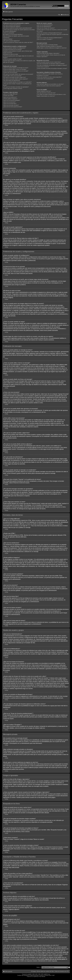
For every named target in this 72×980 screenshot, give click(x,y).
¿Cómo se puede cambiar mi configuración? (14, 48)
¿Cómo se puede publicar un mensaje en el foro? (16, 68)
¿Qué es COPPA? (8, 39)
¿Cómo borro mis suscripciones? (45, 79)
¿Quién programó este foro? (44, 91)
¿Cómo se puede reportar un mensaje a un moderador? (17, 82)
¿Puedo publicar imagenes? (10, 99)
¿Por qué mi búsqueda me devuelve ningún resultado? (51, 64)
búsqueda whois (8, 950)
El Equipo (33, 971)
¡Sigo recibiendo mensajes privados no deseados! (49, 46)
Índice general (9, 12)
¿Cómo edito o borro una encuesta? (12, 76)
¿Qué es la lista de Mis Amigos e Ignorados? (48, 53)
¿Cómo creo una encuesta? (10, 72)
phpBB (29, 974)
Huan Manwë (42, 977)
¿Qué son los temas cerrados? (11, 105)
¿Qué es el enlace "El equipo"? (45, 39)
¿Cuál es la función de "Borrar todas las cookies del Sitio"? (18, 42)
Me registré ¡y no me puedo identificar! (13, 34)
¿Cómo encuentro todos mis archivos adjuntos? (49, 86)
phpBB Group (7, 923)
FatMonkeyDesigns (34, 975)
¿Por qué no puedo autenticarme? (12, 25)
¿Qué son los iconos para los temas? (13, 107)
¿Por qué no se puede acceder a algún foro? (15, 77)
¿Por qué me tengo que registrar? (12, 26)
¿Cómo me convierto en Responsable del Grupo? (49, 33)
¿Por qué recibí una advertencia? (12, 80)
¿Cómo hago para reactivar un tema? (13, 88)
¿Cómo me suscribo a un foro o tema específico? (49, 77)
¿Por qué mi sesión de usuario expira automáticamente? (18, 28)
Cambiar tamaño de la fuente (67, 11)
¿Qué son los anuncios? (9, 102)
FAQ (59, 15)
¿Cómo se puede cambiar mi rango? (12, 59)
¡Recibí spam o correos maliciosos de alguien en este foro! (52, 48)
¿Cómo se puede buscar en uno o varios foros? (49, 62)
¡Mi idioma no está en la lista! (11, 54)
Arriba (6, 125)
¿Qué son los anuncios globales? (12, 100)
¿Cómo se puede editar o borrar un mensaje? (15, 69)
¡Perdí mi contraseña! (9, 33)
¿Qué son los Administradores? (45, 25)
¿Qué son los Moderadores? (44, 26)
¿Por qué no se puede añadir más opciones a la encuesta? (18, 74)
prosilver (47, 975)
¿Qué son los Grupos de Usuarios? (46, 28)
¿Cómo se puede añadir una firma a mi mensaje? (16, 71)
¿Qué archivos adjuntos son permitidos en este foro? (50, 84)
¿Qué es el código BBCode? (10, 94)
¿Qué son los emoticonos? (10, 97)
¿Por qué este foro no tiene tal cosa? (46, 93)
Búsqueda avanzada (64, 7)
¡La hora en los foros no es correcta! (12, 49)
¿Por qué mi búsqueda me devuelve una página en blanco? (52, 65)
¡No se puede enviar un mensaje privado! (47, 45)
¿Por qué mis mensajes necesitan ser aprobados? (16, 87)
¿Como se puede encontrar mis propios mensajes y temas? (52, 68)
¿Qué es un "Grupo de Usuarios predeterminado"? (50, 38)
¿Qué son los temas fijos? (10, 104)
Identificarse (66, 15)
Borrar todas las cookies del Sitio (45, 971)
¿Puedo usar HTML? (8, 96)
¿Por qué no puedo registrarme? (11, 41)
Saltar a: (39, 967)
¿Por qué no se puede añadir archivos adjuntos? (15, 79)
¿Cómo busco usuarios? (43, 67)
